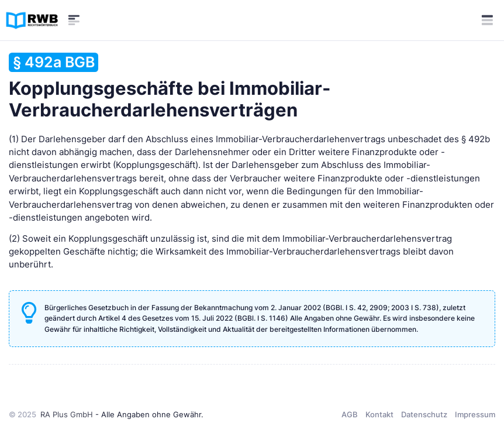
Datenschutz (424, 414)
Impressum (475, 414)
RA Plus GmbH (67, 414)
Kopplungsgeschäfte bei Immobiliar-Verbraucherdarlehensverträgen (170, 87)
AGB (350, 414)
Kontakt (379, 414)
